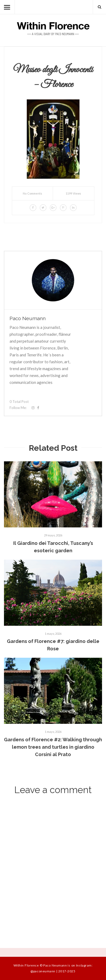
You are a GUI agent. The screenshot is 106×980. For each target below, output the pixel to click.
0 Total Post (19, 402)
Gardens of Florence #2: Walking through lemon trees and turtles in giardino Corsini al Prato (53, 747)
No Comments (32, 193)
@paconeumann (43, 971)
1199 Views (73, 193)
